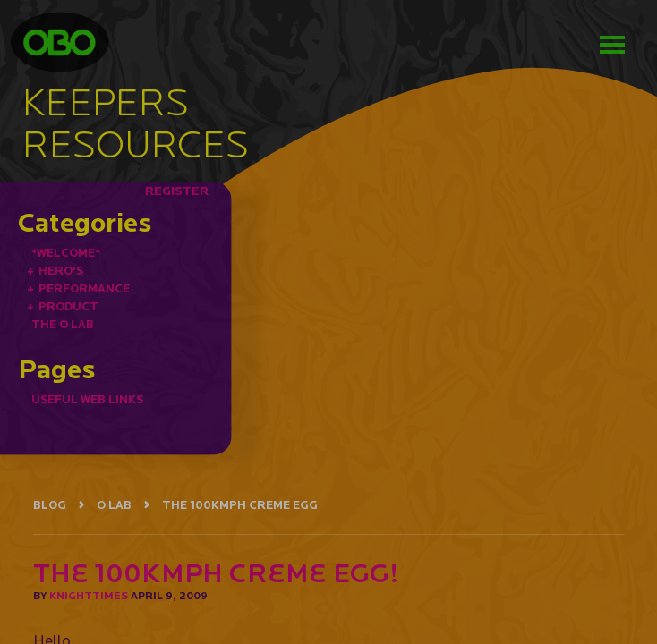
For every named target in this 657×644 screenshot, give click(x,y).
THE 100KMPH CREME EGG (240, 505)
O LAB (114, 505)
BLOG (50, 505)
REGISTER (177, 191)
